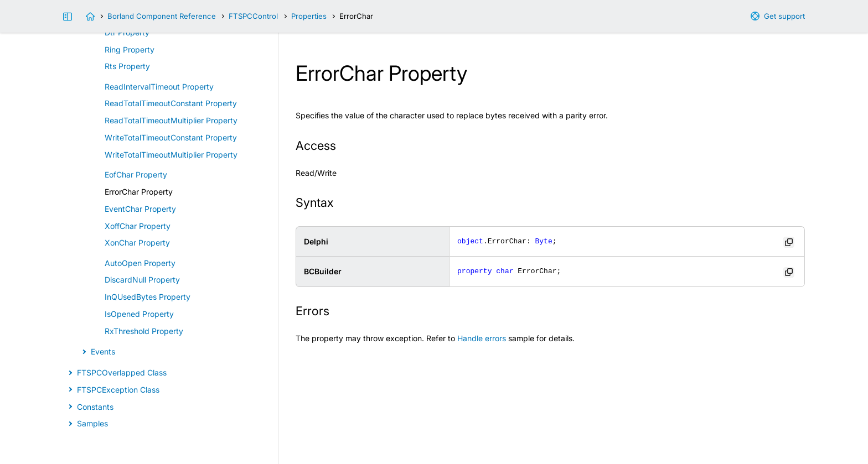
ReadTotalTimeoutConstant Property (171, 103)
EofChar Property (136, 174)
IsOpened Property (139, 314)
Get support (784, 16)
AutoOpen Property (140, 263)
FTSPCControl (253, 16)
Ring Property (130, 49)
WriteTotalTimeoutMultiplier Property (171, 155)
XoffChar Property (138, 226)
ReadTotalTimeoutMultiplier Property (171, 120)
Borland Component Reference (162, 16)
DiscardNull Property (142, 280)
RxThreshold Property (144, 331)
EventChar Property (140, 209)
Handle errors (482, 338)
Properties (309, 16)
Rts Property (127, 66)
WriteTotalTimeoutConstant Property (171, 137)
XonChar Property (137, 243)
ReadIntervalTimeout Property (159, 87)
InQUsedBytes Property (148, 297)
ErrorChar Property (139, 192)
